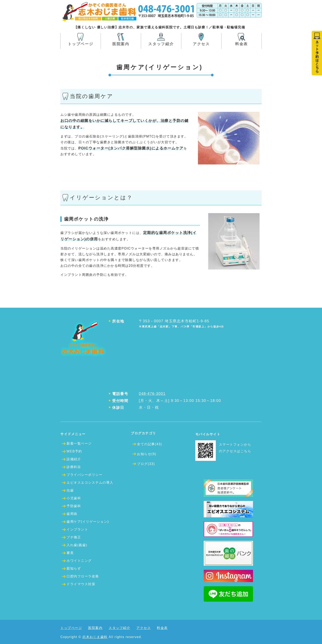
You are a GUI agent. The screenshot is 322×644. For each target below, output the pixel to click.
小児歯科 (74, 498)
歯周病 (72, 514)
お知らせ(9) (147, 454)
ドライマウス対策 (81, 584)
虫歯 (70, 490)
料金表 (241, 44)
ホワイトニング (79, 561)
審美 (70, 553)
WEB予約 (74, 451)
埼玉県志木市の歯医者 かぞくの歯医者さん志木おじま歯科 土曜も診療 (99, 12)
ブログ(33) (146, 464)
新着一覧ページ (79, 443)
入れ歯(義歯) (77, 545)
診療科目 (74, 467)
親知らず (74, 568)
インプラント (77, 529)
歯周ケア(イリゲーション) (88, 522)
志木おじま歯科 (95, 637)
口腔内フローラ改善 (83, 576)
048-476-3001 (152, 394)
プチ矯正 (74, 537)
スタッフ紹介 (161, 44)
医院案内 (121, 44)
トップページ (80, 44)
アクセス (201, 44)
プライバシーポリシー (85, 475)
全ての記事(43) (149, 444)
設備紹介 (74, 459)
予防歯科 (74, 506)
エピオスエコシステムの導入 (90, 483)
